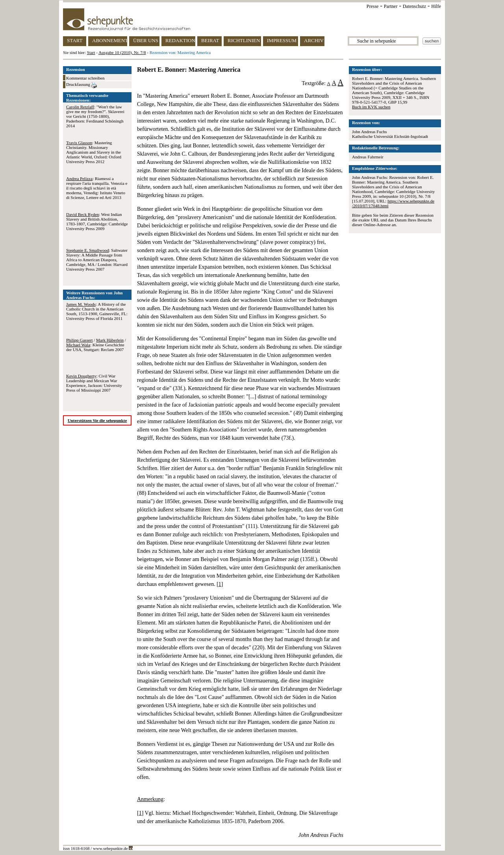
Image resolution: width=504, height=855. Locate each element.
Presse (373, 6)
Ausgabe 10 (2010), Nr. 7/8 (122, 52)
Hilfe (436, 6)
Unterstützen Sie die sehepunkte (97, 420)
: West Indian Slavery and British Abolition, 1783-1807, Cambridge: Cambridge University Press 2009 (97, 221)
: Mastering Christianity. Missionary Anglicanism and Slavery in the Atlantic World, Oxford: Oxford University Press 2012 (94, 152)
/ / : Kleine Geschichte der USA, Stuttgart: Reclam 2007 (96, 345)
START (75, 40)
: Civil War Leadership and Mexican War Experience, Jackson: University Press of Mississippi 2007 (94, 383)
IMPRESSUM (282, 40)
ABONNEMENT (110, 40)
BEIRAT (210, 40)
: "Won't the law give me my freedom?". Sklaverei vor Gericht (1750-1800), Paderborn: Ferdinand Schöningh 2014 (95, 116)
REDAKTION (180, 40)
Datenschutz (414, 6)
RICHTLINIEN (244, 40)
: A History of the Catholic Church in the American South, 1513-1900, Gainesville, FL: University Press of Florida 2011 (97, 311)
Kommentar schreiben (85, 78)
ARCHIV (314, 40)
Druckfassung (82, 85)
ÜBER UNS (146, 40)
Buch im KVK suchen (371, 107)
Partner (391, 6)
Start (91, 52)
